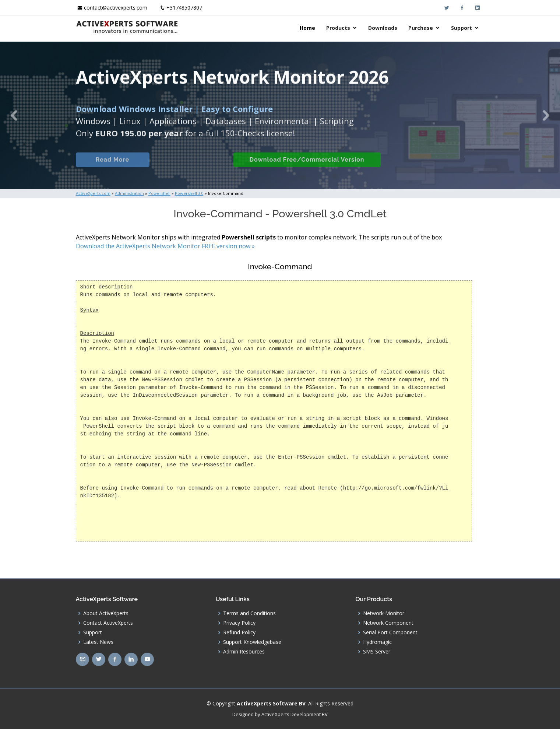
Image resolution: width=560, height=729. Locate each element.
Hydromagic (377, 642)
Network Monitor (384, 613)
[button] (14, 115)
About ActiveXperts (106, 613)
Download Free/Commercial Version (307, 167)
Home (307, 28)
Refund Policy (239, 632)
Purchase (421, 28)
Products (338, 28)
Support (462, 28)
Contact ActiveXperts (108, 623)
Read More (112, 167)
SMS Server (377, 652)
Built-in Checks (191, 167)
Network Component (388, 623)
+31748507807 (184, 8)
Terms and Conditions (249, 613)
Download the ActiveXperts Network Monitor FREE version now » (165, 246)
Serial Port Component (390, 632)
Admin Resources (244, 652)
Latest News (98, 642)
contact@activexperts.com (116, 8)
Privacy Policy (239, 623)
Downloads (383, 28)
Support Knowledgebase (252, 642)
